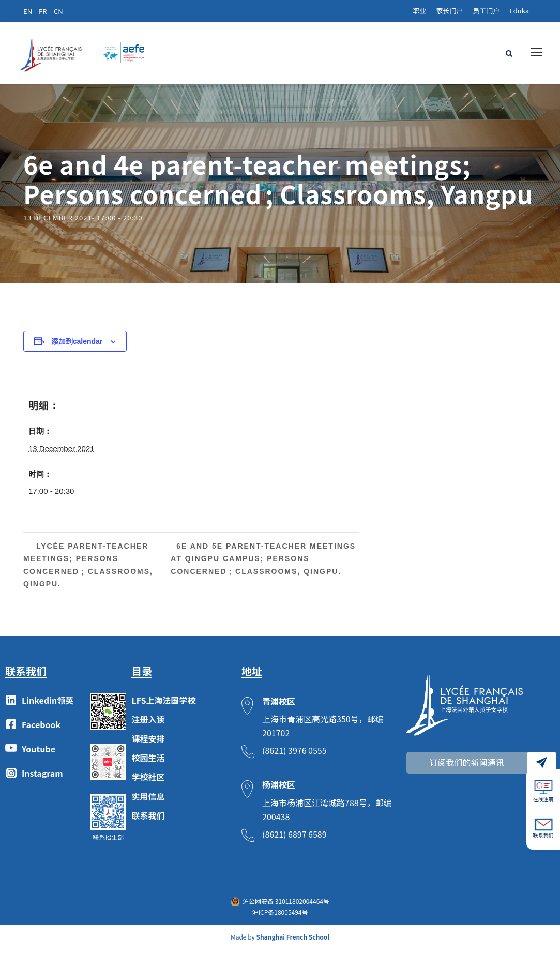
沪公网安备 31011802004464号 (286, 905)
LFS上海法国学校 (163, 704)
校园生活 (148, 762)
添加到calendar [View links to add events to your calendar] (77, 345)
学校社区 (148, 781)
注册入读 (148, 723)
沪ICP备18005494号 (280, 916)
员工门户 (486, 11)
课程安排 (148, 742)
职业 (419, 11)
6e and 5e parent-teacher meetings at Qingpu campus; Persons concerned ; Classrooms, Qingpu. (263, 563)
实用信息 (148, 800)
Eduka (519, 11)
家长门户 (449, 11)
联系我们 (148, 819)
